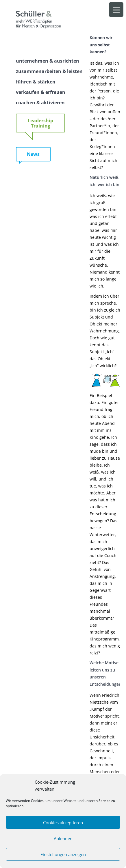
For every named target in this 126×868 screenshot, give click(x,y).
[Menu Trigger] (116, 10)
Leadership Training (40, 123)
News (33, 154)
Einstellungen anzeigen (63, 854)
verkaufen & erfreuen (41, 92)
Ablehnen (63, 838)
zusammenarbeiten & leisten (49, 71)
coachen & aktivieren (40, 103)
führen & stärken (36, 82)
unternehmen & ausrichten (48, 61)
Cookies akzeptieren (63, 822)
